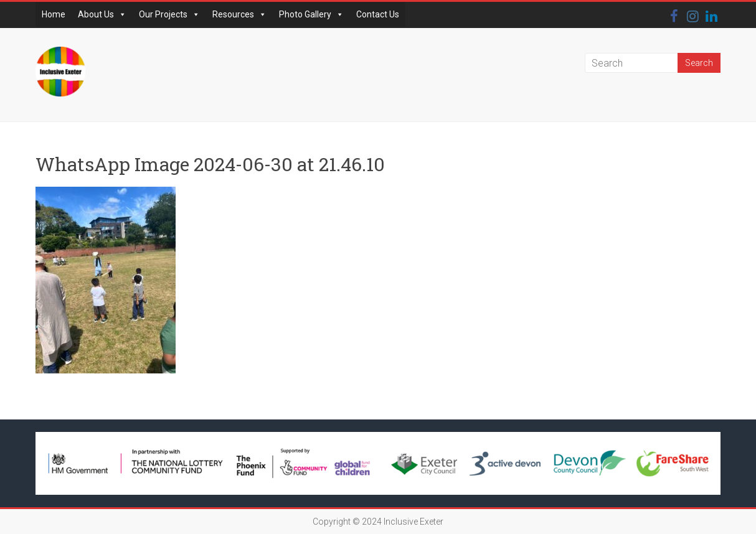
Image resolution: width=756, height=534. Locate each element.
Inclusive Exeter (413, 522)
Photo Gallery (311, 14)
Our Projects (169, 14)
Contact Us (378, 14)
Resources (239, 14)
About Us (102, 14)
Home (54, 14)
